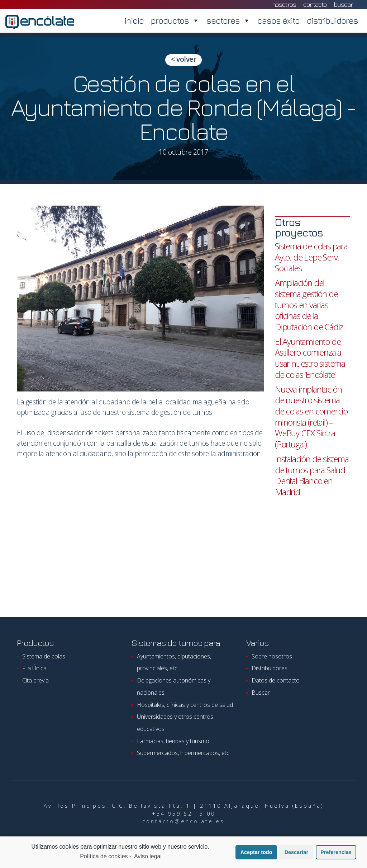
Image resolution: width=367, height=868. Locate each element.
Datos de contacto (276, 680)
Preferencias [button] (336, 853)
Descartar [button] (296, 853)
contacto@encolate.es (183, 821)
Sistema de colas (44, 656)
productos (175, 20)
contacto (315, 4)
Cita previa (35, 680)
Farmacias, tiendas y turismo (173, 741)
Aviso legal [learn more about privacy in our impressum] (148, 857)
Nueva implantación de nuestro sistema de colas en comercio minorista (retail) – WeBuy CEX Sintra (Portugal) (311, 417)
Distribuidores (270, 668)
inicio (134, 20)
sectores (228, 20)
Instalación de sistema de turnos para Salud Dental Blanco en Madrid (312, 475)
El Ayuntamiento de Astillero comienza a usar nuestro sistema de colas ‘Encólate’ (310, 358)
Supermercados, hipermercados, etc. (184, 753)
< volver (183, 59)
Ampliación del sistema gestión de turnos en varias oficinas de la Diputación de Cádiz (309, 305)
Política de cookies (104, 857)
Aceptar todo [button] (256, 853)
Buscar (343, 4)
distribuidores (332, 20)
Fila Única (34, 668)
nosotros (284, 4)
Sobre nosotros (272, 656)
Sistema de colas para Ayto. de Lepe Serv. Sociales (311, 257)
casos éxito (278, 20)
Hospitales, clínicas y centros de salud (185, 705)
